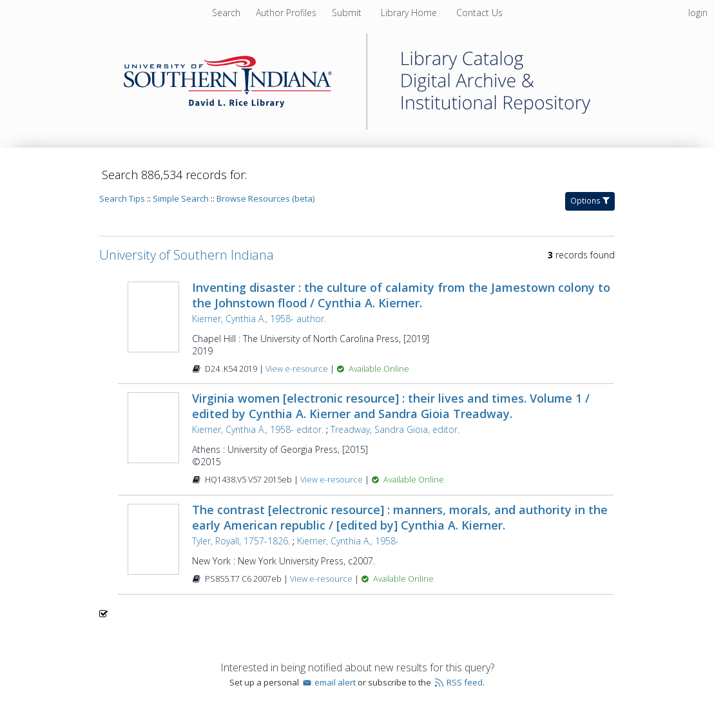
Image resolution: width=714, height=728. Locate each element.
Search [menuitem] (226, 13)
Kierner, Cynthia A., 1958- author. (259, 319)
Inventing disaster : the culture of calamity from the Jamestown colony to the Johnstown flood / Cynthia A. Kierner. (401, 295)
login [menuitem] (698, 13)
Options (590, 201)
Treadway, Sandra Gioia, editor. (395, 429)
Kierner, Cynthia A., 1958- (348, 541)
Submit (348, 13)
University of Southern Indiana (187, 255)
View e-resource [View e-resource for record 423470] (322, 579)
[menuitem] (287, 13)
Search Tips (122, 198)
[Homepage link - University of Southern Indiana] (357, 127)
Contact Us (479, 13)
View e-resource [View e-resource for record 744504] (333, 480)
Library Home (410, 13)
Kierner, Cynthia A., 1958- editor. (258, 429)
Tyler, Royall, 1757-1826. (241, 541)
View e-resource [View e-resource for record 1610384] (298, 369)
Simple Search (181, 198)
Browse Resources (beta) (265, 198)
